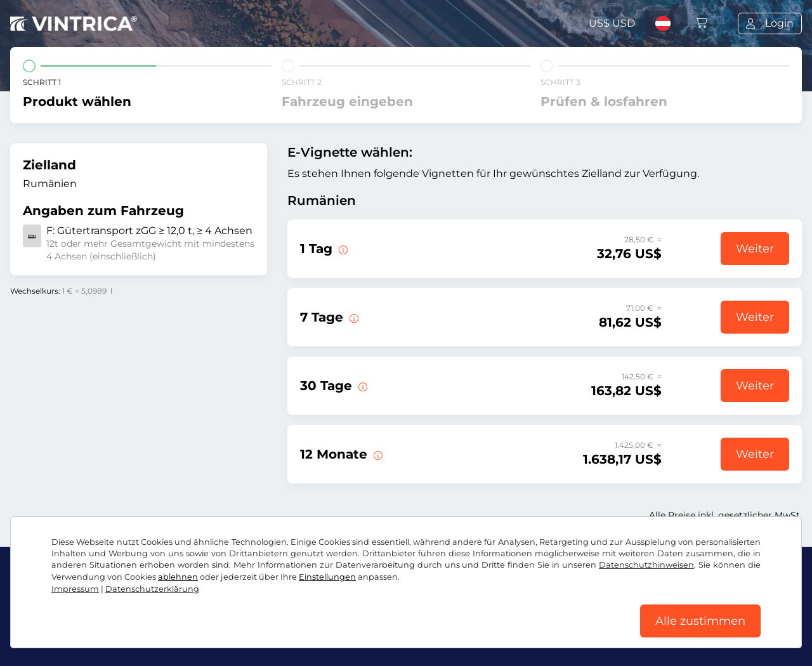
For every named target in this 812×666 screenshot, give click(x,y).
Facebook (42, 605)
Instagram (115, 605)
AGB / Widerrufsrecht (64, 633)
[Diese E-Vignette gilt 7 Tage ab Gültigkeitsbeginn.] (353, 317)
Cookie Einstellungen (304, 633)
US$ (612, 23)
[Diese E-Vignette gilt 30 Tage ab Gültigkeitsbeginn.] (362, 386)
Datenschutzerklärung (183, 633)
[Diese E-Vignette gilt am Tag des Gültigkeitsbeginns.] (342, 249)
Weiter (755, 249)
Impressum (396, 633)
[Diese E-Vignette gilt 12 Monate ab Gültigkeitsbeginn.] (377, 454)
